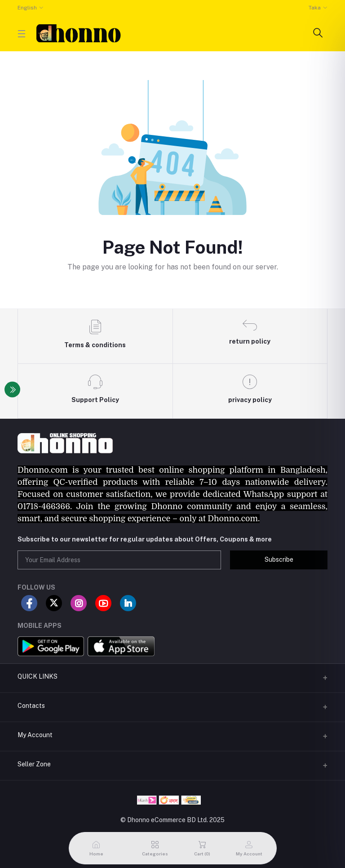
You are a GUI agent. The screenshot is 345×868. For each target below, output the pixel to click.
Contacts (31, 706)
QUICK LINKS (38, 676)
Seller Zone (34, 764)
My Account (35, 735)
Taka (315, 8)
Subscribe (279, 559)
